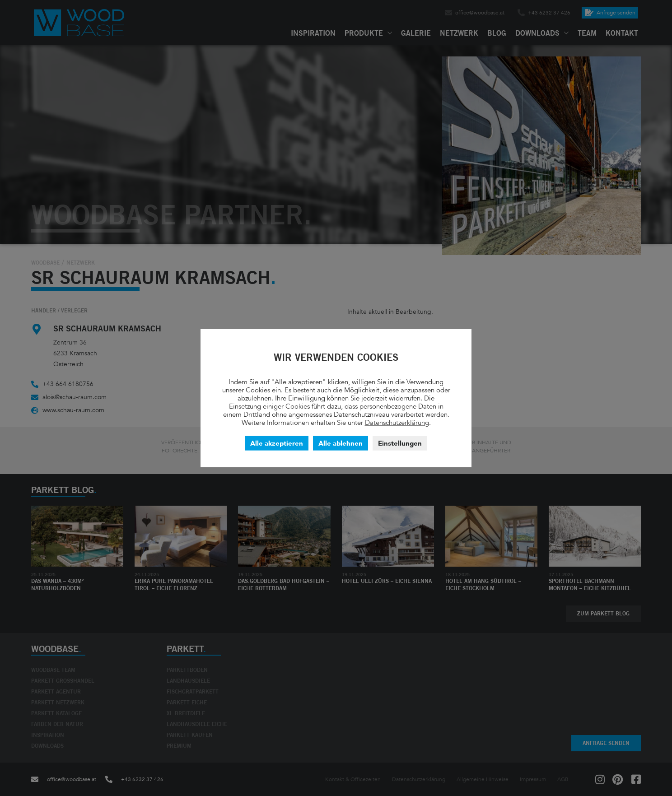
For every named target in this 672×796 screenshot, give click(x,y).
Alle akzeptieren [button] (277, 443)
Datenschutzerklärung (397, 422)
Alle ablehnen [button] (341, 443)
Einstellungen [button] (400, 443)
